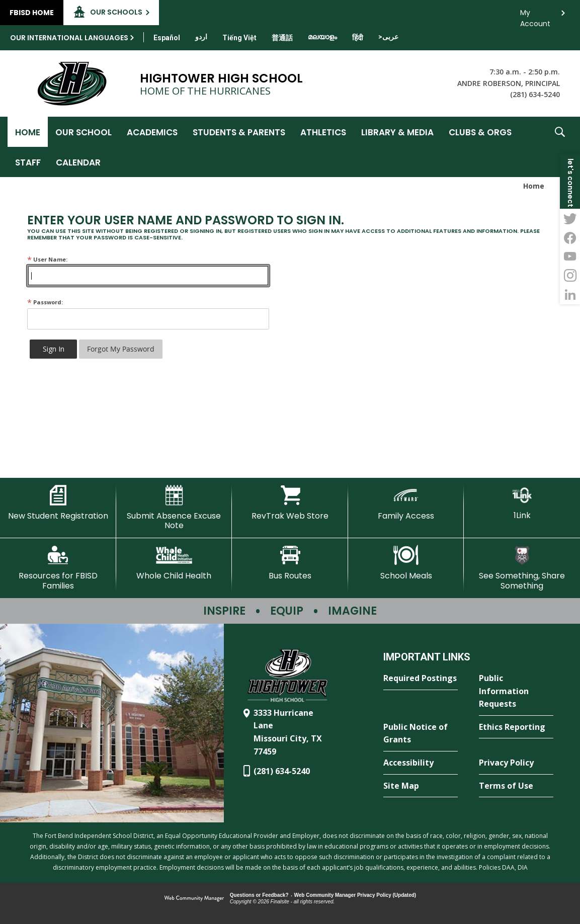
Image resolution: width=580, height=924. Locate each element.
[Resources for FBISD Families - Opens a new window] (58, 568)
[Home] (28, 132)
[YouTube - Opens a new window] (570, 257)
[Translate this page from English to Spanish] (167, 38)
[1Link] (522, 503)
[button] (560, 147)
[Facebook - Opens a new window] (570, 237)
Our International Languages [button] (69, 38)
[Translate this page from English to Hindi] (358, 38)
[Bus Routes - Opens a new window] (290, 563)
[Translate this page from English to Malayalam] (322, 37)
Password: (45, 302)
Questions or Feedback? (259, 895)
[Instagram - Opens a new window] (570, 276)
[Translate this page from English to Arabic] (388, 37)
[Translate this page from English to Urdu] (201, 37)
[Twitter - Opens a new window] (570, 218)
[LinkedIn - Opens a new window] (570, 295)
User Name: (47, 259)
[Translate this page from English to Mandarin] (282, 38)
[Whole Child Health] (174, 563)
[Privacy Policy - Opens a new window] (516, 763)
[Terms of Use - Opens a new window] (516, 786)
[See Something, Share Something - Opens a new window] (522, 568)
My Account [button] (535, 15)
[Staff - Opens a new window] (28, 162)
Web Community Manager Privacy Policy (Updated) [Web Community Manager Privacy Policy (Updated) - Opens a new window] (355, 895)
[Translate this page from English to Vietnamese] (239, 38)
